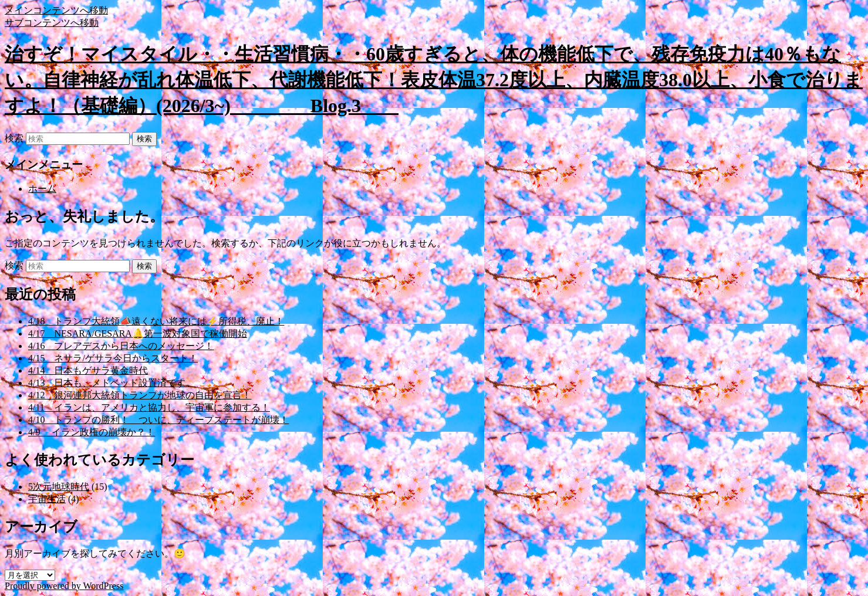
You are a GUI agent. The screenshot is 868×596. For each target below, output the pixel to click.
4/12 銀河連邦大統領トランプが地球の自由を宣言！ (140, 395)
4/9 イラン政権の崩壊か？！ (92, 432)
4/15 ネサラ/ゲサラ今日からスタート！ (113, 358)
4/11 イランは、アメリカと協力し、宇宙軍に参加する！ (149, 407)
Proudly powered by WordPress (64, 586)
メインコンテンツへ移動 (56, 10)
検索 (14, 138)
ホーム (42, 189)
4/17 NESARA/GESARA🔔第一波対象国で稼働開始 (138, 333)
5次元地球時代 (59, 487)
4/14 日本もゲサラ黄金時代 (88, 370)
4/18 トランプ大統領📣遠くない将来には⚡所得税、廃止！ (156, 321)
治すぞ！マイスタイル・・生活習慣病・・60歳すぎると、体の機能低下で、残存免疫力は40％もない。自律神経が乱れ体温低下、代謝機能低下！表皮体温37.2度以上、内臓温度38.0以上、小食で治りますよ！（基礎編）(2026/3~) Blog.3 (434, 80)
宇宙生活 (47, 499)
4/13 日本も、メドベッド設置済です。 (112, 383)
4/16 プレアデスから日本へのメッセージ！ (121, 346)
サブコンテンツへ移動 (52, 23)
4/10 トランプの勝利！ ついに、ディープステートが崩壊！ (158, 420)
